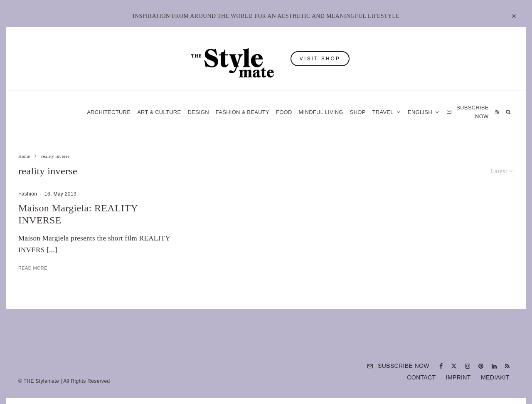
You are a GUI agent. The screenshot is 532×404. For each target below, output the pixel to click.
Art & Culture (159, 112)
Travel (383, 112)
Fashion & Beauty (243, 112)
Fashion (28, 194)
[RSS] (497, 112)
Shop (358, 112)
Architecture (109, 112)
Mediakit (495, 377)
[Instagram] (468, 366)
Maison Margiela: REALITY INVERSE (78, 214)
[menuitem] (424, 112)
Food (284, 112)
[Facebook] (441, 366)
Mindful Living (321, 112)
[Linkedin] (494, 366)
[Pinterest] (481, 366)
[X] (454, 366)
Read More (33, 268)
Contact (421, 377)
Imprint (458, 377)
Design (198, 112)
